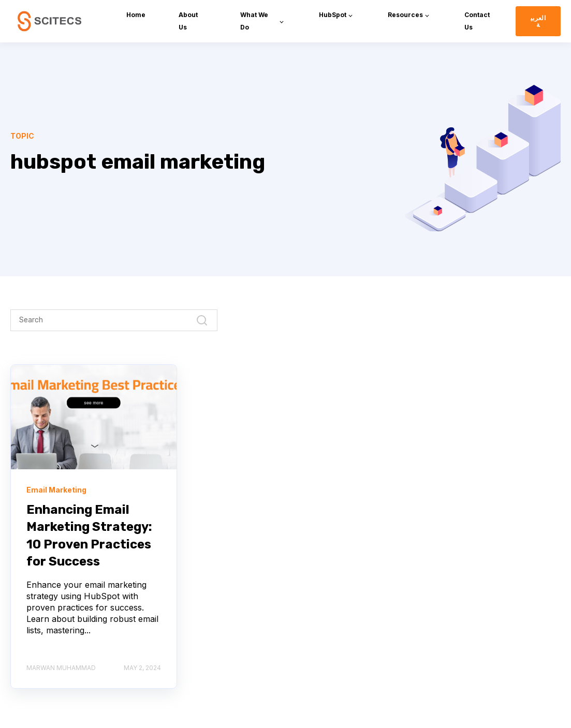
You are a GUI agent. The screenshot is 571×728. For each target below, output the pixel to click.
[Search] (114, 320)
